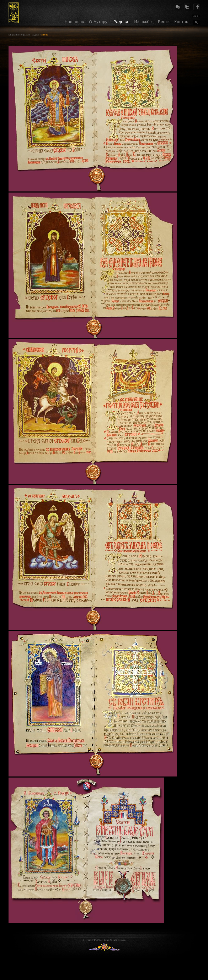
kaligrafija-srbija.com (19, 35)
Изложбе (143, 22)
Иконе (45, 35)
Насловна (74, 22)
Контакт (182, 22)
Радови (121, 22)
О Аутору (98, 22)
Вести (164, 22)
